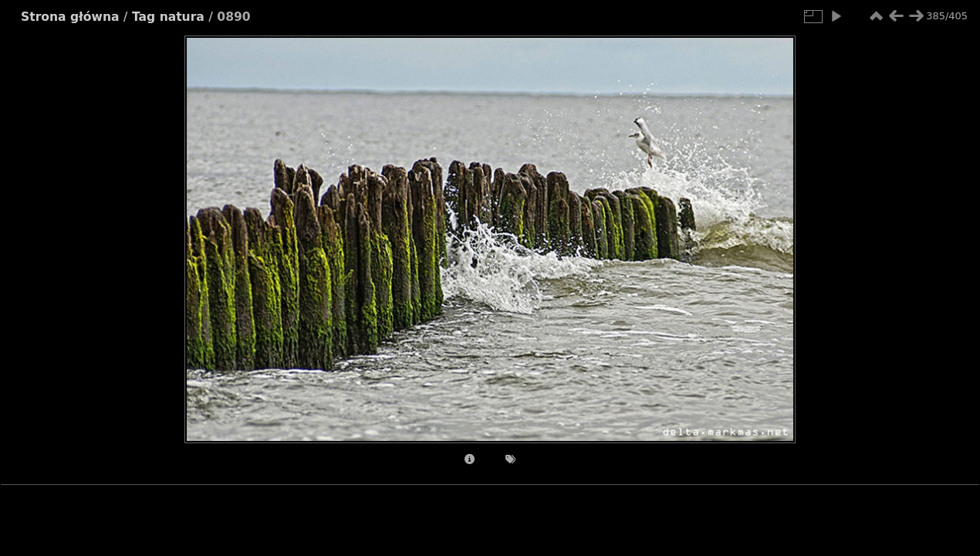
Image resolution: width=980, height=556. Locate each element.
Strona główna (70, 17)
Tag (144, 17)
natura (182, 17)
